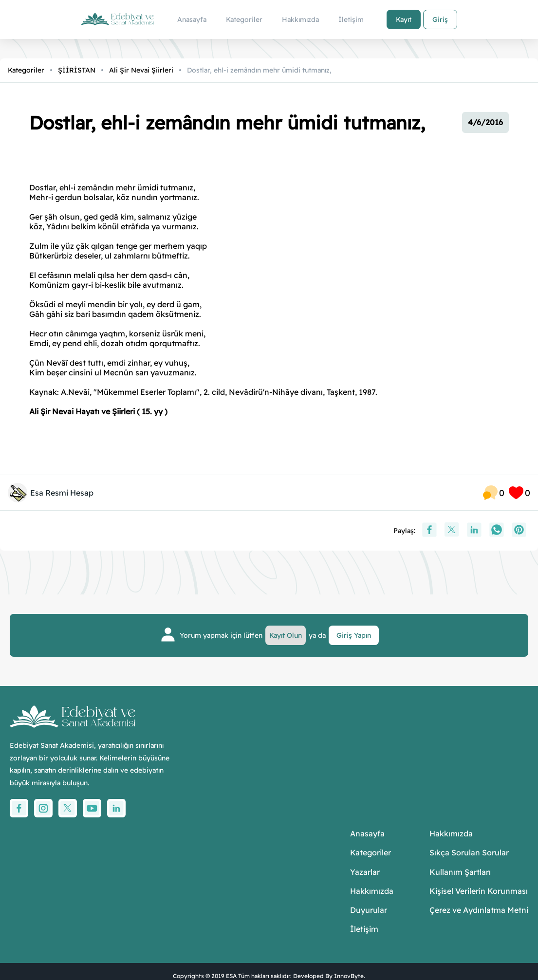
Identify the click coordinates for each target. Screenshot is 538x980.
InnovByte (349, 976)
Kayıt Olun (286, 635)
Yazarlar (365, 872)
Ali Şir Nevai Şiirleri (141, 70)
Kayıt (404, 19)
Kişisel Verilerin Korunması (479, 891)
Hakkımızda (372, 891)
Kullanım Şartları (460, 872)
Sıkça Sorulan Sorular (469, 853)
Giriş (440, 19)
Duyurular (369, 910)
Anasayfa (367, 834)
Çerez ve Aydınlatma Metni (479, 910)
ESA (231, 976)
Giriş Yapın (354, 635)
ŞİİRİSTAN (77, 70)
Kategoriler (26, 70)
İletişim (364, 929)
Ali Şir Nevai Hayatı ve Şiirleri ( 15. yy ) (98, 411)
